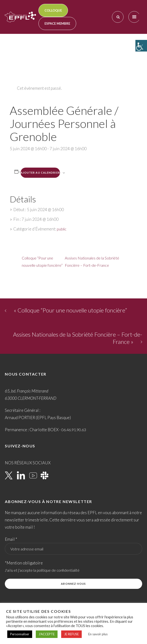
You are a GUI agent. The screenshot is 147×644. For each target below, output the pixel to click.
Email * (11, 539)
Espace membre (57, 23)
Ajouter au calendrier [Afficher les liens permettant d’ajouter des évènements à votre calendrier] (40, 173)
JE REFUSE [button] (71, 634)
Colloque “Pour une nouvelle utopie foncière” (42, 262)
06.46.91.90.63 (74, 430)
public (62, 229)
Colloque (53, 10)
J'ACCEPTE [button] (47, 634)
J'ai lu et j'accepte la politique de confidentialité (42, 570)
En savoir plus (98, 634)
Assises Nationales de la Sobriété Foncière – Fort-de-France (92, 262)
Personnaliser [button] (20, 634)
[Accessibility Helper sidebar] (141, 46)
